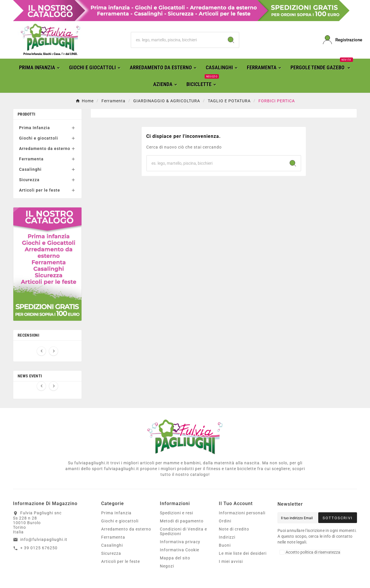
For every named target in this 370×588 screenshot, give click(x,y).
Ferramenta (31, 159)
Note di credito (234, 529)
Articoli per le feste (40, 190)
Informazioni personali (242, 513)
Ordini (225, 521)
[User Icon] (340, 40)
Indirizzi (227, 537)
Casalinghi (30, 169)
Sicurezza (29, 180)
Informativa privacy (180, 542)
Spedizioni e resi (176, 513)
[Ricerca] (177, 40)
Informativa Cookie (180, 550)
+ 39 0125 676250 (39, 548)
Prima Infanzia (35, 128)
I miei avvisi (231, 561)
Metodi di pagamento (182, 521)
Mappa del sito (175, 558)
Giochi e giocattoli (39, 138)
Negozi (167, 566)
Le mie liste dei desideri (243, 553)
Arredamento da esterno (45, 149)
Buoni (225, 545)
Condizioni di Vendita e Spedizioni (183, 531)
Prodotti (26, 114)
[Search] (231, 40)
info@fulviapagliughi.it (44, 539)
